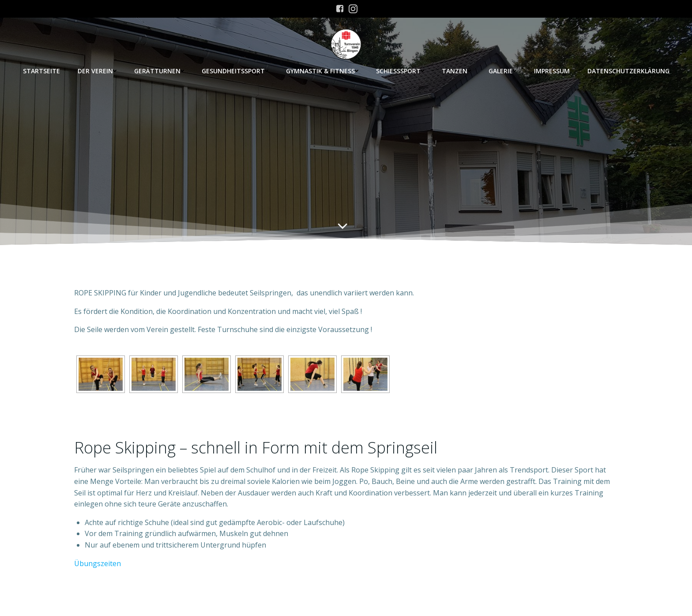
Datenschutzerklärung (628, 71)
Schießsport (400, 71)
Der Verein (97, 71)
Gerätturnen (159, 71)
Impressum (552, 71)
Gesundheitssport (235, 71)
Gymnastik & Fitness (322, 71)
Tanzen (456, 71)
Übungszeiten (98, 563)
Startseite (41, 71)
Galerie (502, 71)
